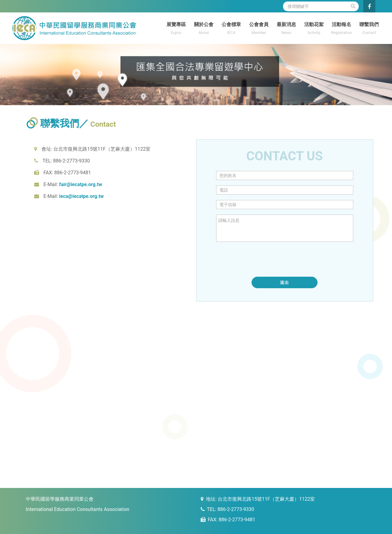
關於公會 (204, 29)
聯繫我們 (369, 29)
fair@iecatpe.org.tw (81, 184)
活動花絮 (314, 29)
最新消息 (287, 29)
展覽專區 (176, 29)
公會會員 (259, 29)
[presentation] (262, 259)
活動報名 (342, 29)
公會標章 (231, 29)
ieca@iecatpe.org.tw (81, 196)
